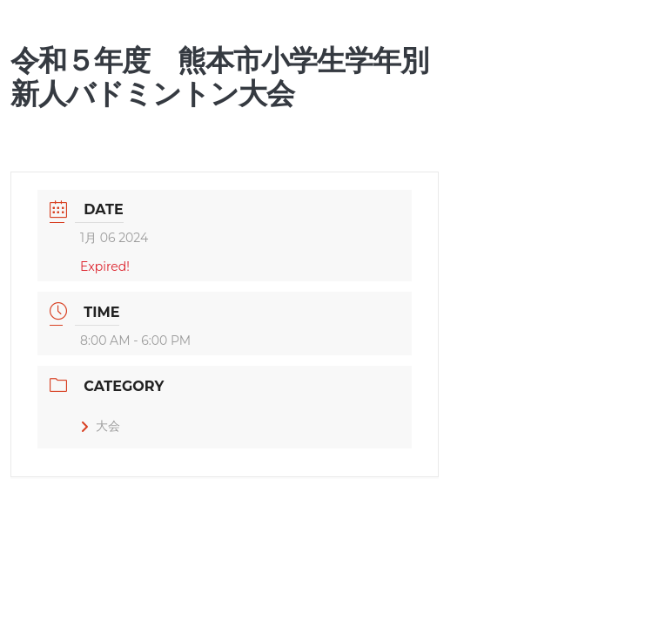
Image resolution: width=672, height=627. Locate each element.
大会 (100, 426)
